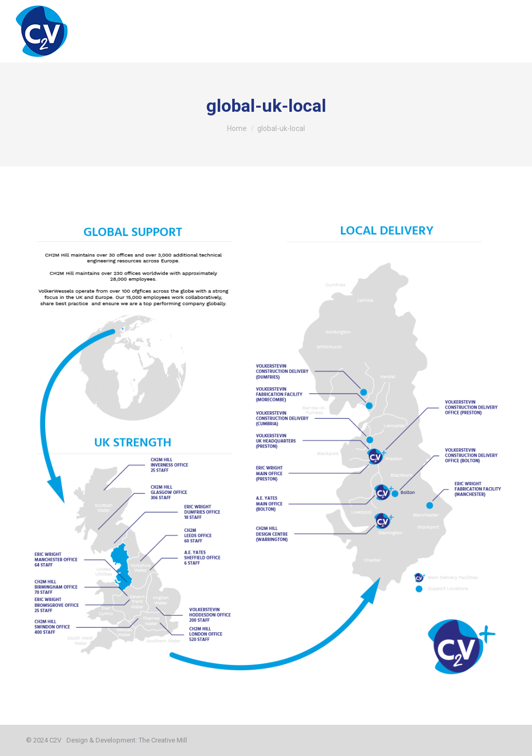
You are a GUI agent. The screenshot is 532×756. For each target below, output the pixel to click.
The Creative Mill (163, 740)
